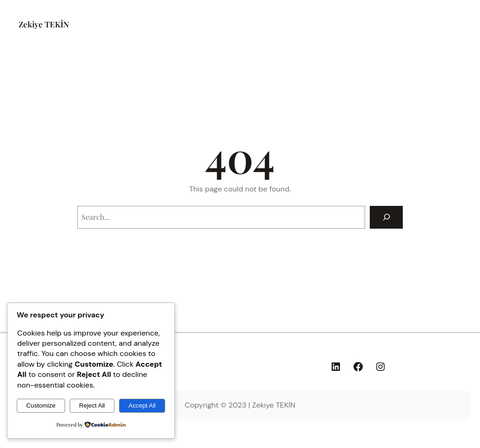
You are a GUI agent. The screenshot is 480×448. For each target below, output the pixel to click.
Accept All (142, 405)
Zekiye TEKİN (44, 24)
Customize (41, 405)
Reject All (92, 405)
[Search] (386, 217)
